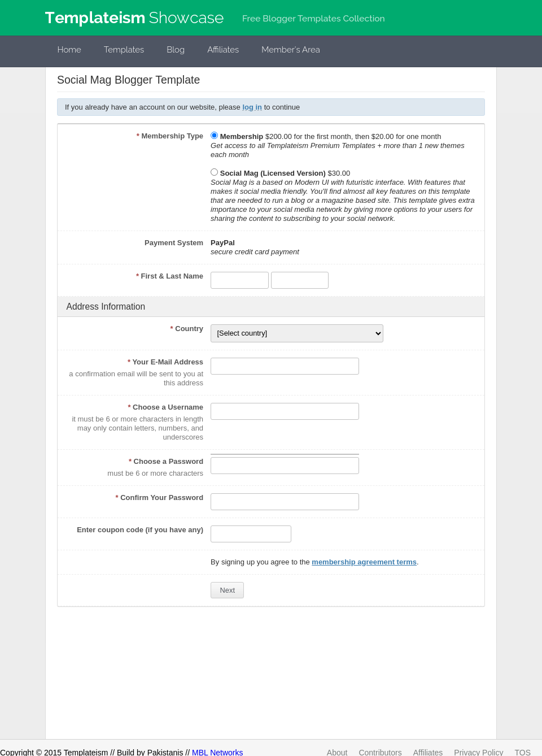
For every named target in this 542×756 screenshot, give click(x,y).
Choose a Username (165, 407)
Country (187, 329)
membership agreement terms (364, 562)
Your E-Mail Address (165, 362)
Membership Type (170, 136)
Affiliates (223, 50)
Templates (124, 50)
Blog (176, 50)
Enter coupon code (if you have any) (140, 530)
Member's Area (291, 50)
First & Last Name (170, 276)
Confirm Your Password (160, 498)
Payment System (174, 243)
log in (252, 107)
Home (69, 50)
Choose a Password (166, 461)
